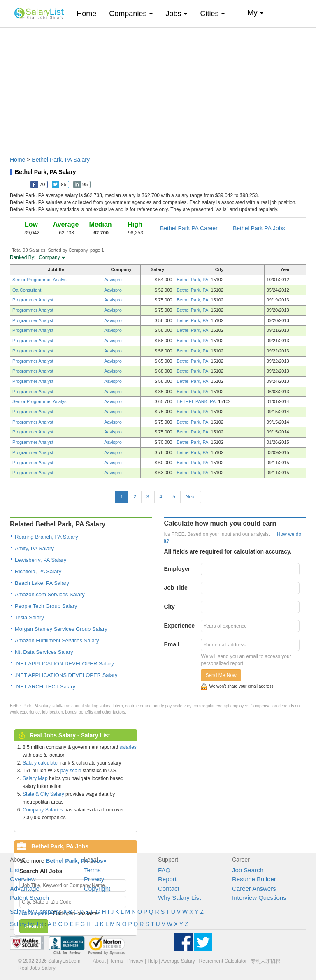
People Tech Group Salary (46, 606)
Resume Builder (254, 879)
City (169, 607)
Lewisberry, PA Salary (41, 560)
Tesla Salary (29, 617)
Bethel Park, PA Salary (61, 160)
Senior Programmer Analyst (40, 280)
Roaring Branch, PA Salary (46, 537)
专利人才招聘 (265, 961)
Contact (169, 888)
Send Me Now (221, 675)
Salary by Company (35, 912)
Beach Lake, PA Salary (42, 583)
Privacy (94, 879)
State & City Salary (43, 794)
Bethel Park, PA (192, 280)
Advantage (25, 888)
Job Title (175, 588)
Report (167, 879)
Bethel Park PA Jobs (259, 228)
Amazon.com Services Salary (50, 594)
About (99, 961)
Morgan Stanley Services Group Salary (61, 629)
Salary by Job (27, 924)
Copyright (97, 888)
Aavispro (113, 280)
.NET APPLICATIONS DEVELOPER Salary (66, 675)
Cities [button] (212, 14)
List (15, 870)
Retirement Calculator (223, 961)
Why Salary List (179, 898)
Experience (179, 626)
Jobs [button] (176, 14)
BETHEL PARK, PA (196, 401)
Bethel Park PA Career (189, 228)
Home (89, 13)
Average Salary (178, 961)
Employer (177, 569)
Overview (23, 879)
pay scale (71, 771)
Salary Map (35, 778)
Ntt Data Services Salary (44, 652)
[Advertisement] (158, 88)
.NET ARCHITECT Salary (45, 687)
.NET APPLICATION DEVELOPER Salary (64, 664)
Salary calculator (41, 763)
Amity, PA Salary (34, 548)
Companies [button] (131, 14)
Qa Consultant (27, 290)
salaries (128, 747)
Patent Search (29, 898)
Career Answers (254, 888)
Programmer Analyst (33, 300)
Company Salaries (43, 810)
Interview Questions (259, 898)
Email (171, 644)
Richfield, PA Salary (38, 571)
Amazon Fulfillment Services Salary (57, 641)
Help (152, 961)
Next (191, 497)
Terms (92, 870)
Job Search (248, 870)
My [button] (255, 13)
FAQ (164, 870)
